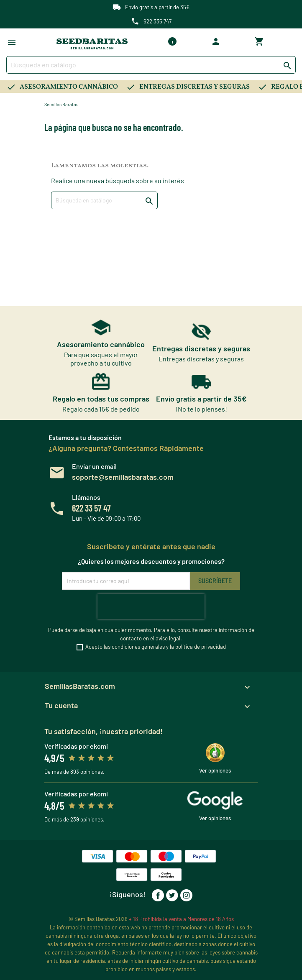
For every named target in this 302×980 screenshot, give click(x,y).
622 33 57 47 (91, 508)
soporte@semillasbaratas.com (123, 477)
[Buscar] (151, 65)
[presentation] (151, 606)
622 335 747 (157, 21)
